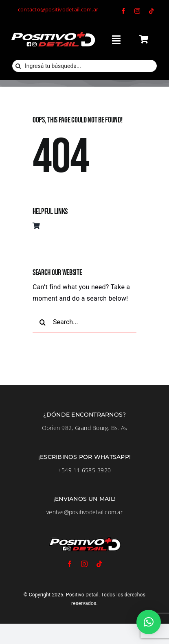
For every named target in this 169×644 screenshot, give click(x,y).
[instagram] (137, 11)
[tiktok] (151, 11)
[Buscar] (18, 66)
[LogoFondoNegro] (53, 33)
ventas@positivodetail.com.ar (84, 512)
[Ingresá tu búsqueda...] (84, 66)
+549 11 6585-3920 (84, 470)
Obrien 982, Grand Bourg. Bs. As (84, 428)
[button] (149, 622)
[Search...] (84, 322)
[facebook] (123, 11)
